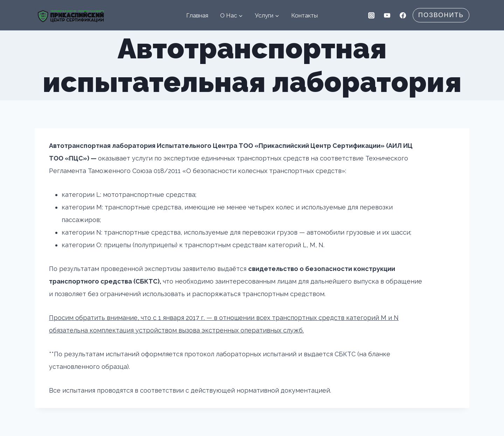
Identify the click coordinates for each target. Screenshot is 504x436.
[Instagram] (371, 15)
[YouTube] (387, 15)
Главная (197, 15)
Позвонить (441, 15)
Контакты (304, 15)
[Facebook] (403, 15)
